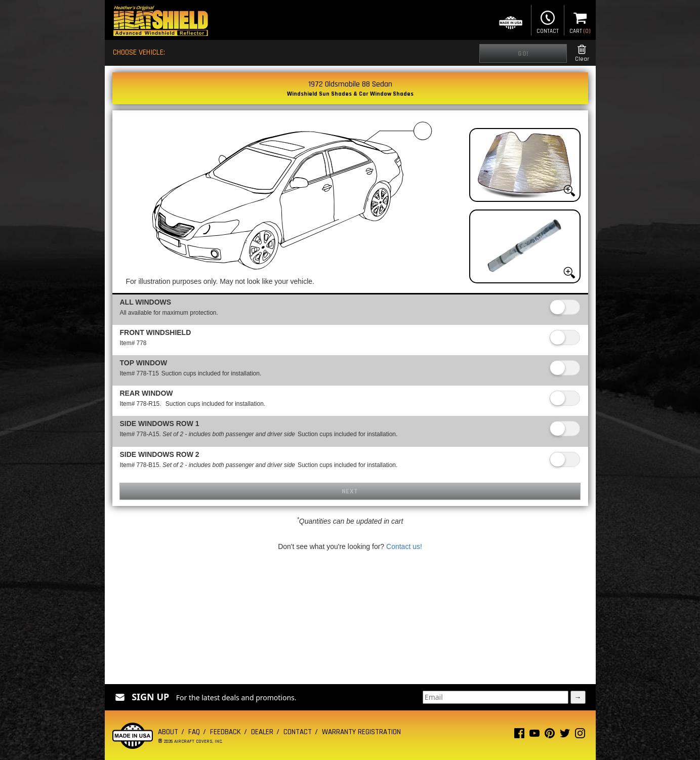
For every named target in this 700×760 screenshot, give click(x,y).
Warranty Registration (361, 732)
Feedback (225, 732)
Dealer (262, 732)
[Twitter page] (565, 735)
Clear (582, 53)
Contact (548, 21)
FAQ (194, 732)
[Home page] (160, 22)
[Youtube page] (534, 735)
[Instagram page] (580, 735)
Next (350, 491)
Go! (523, 54)
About (168, 732)
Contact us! (404, 546)
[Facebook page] (519, 735)
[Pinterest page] (550, 735)
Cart (580, 21)
